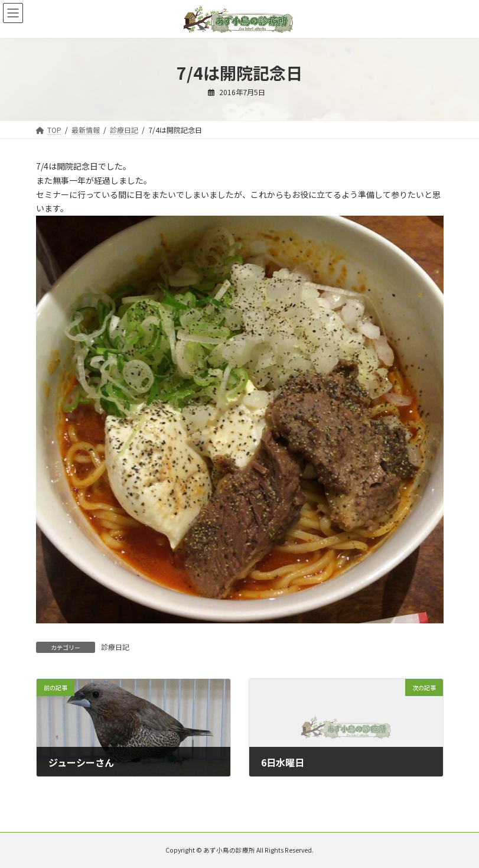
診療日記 (115, 647)
